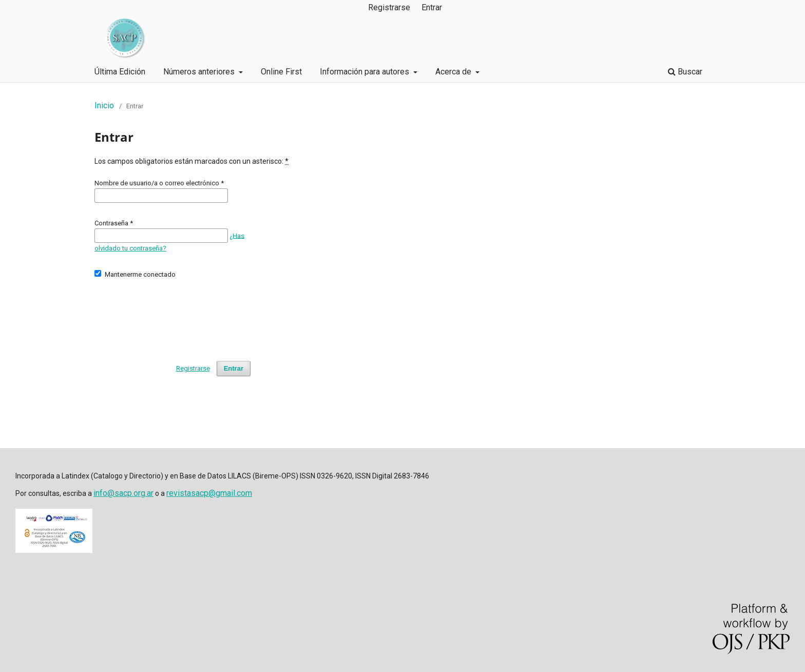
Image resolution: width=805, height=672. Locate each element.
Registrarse (389, 7)
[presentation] (172, 315)
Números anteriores (200, 72)
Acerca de (454, 72)
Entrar (432, 7)
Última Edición (120, 72)
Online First (281, 72)
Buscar (685, 72)
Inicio (104, 105)
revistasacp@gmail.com (209, 493)
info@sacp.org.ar (123, 493)
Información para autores (366, 72)
